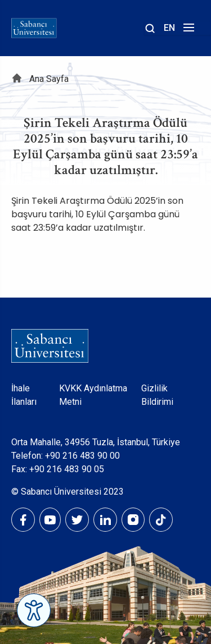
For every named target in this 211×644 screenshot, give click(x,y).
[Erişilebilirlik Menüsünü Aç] (34, 610)
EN (169, 28)
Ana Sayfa (49, 79)
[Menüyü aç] (187, 31)
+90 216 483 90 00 (82, 456)
